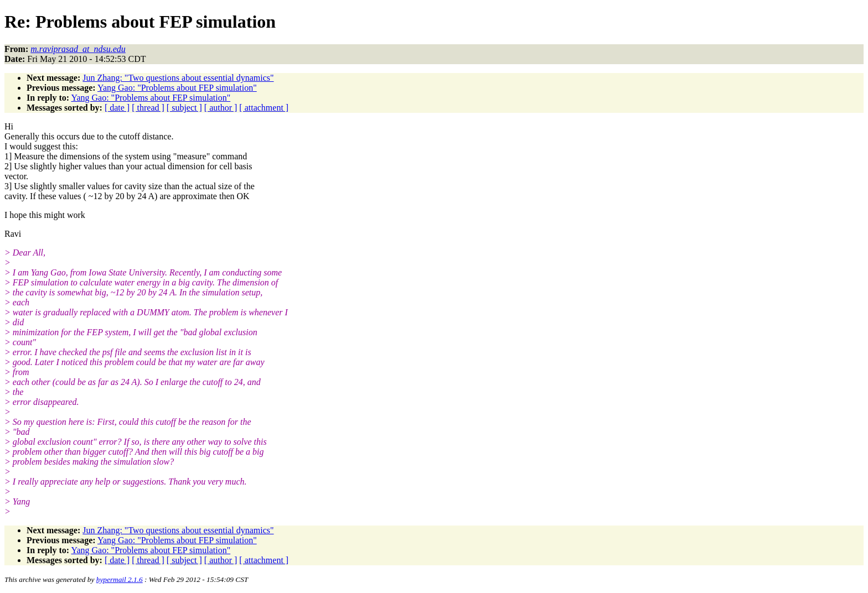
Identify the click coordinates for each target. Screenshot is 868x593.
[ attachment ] (264, 108)
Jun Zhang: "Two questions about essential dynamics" (178, 78)
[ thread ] (148, 108)
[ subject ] (184, 108)
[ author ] (221, 108)
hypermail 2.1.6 (120, 579)
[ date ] (117, 108)
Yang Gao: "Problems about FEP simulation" (177, 88)
